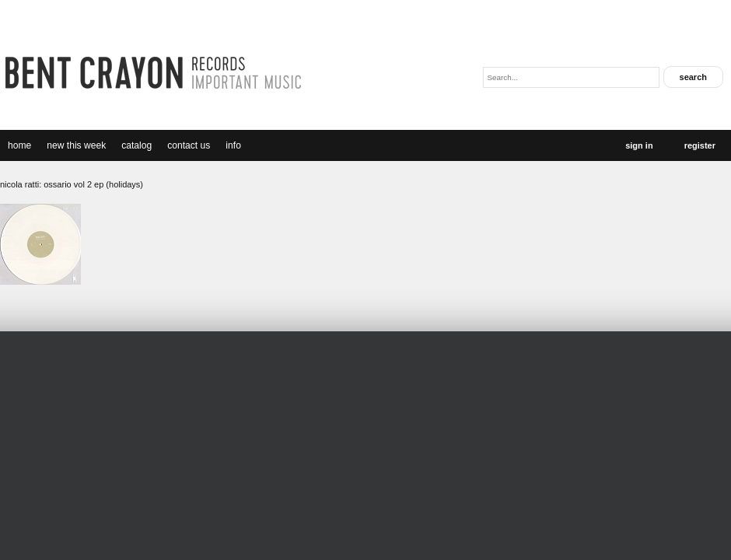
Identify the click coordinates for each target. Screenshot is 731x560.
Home (19, 145)
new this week (76, 145)
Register (700, 145)
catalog (136, 145)
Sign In (639, 145)
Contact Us (189, 145)
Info (233, 145)
